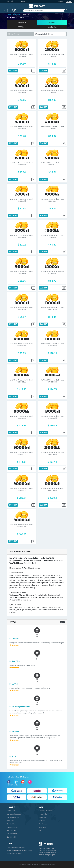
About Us (42, 821)
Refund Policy (43, 817)
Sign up (61, 1)
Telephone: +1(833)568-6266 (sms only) (20, 851)
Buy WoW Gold (12, 824)
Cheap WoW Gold (13, 827)
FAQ (40, 831)
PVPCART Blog (12, 811)
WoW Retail (17, 15)
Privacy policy (43, 814)
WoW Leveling (52, 27)
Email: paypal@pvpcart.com (16, 847)
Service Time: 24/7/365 (14, 854)
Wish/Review (43, 824)
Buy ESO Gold (11, 837)
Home (9, 15)
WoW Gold (52, 23)
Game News (43, 827)
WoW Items (22, 27)
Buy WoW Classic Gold (14, 814)
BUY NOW (13, 71)
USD (22, 2)
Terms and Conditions (46, 811)
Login (69, 1)
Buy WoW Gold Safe (13, 817)
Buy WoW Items (12, 834)
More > (62, 622)
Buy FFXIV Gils (12, 831)
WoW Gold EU (22, 23)
